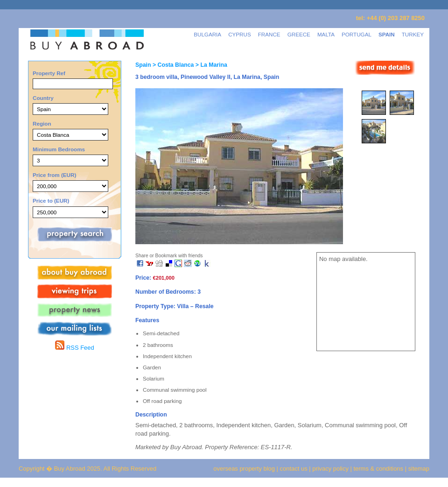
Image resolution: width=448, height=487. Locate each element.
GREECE (299, 34)
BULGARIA (207, 34)
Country (43, 98)
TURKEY (413, 34)
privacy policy (330, 469)
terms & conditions (379, 469)
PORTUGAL (357, 34)
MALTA (326, 34)
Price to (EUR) (51, 201)
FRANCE (269, 34)
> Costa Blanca (172, 65)
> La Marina (210, 65)
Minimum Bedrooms (59, 149)
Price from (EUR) (54, 175)
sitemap (418, 469)
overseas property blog (244, 469)
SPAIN (387, 34)
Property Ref (49, 73)
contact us (294, 469)
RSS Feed (74, 348)
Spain (143, 65)
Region (42, 124)
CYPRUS (240, 34)
